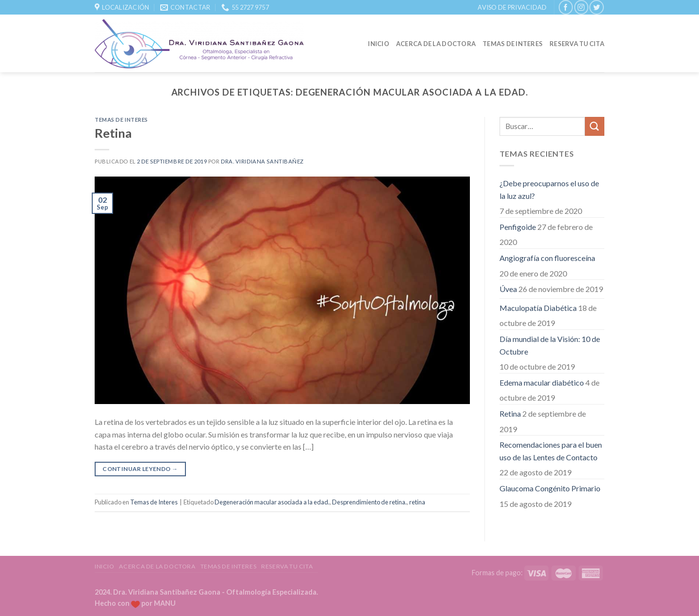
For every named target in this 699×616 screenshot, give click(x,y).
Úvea (508, 289)
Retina (113, 133)
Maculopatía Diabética (538, 308)
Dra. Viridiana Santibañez (262, 161)
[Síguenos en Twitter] (596, 7)
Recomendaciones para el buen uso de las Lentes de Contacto (551, 451)
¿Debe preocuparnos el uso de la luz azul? (549, 189)
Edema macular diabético (542, 382)
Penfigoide (518, 227)
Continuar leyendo (140, 469)
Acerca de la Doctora (436, 44)
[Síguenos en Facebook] (566, 7)
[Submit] (595, 126)
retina (417, 502)
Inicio (379, 44)
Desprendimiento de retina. (369, 502)
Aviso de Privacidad (512, 7)
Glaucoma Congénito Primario (550, 488)
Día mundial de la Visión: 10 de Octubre (550, 345)
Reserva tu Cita (577, 44)
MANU (165, 603)
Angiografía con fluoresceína (547, 258)
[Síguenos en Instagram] (581, 7)
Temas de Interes (513, 44)
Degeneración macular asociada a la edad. (272, 502)
